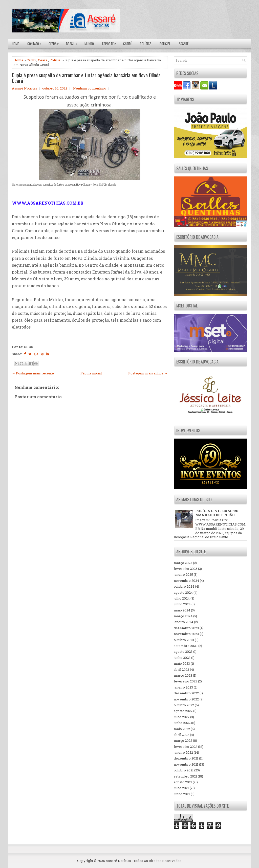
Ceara (43, 60)
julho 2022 (182, 717)
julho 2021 (181, 788)
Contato (36, 42)
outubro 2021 (184, 770)
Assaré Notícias (118, 861)
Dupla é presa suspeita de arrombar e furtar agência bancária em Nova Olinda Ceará (86, 78)
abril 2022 (181, 735)
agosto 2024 (183, 592)
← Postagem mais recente (33, 373)
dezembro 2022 (186, 693)
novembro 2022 (186, 699)
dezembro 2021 (186, 758)
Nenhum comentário (90, 88)
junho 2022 (182, 723)
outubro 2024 (184, 586)
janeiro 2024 (184, 622)
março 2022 (183, 740)
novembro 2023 (186, 634)
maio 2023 (182, 663)
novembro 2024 (186, 581)
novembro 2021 (186, 764)
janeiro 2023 (183, 687)
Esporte (110, 42)
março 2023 (183, 675)
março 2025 (183, 563)
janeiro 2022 (183, 752)
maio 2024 (182, 610)
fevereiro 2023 (186, 681)
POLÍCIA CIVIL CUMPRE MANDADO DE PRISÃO (217, 513)
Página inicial (91, 373)
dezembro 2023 (186, 628)
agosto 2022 (183, 711)
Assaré (184, 44)
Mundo (89, 44)
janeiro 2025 (183, 574)
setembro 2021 (185, 776)
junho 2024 (182, 604)
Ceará (55, 42)
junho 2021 (182, 794)
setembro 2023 (186, 646)
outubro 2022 (184, 705)
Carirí (127, 44)
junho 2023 (182, 658)
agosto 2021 (183, 782)
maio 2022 (182, 729)
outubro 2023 (184, 640)
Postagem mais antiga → (148, 373)
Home (15, 44)
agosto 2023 (183, 652)
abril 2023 (181, 670)
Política (146, 44)
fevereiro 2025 (186, 569)
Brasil (73, 42)
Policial (165, 44)
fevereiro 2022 (186, 747)
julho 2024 (182, 598)
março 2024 (183, 616)
